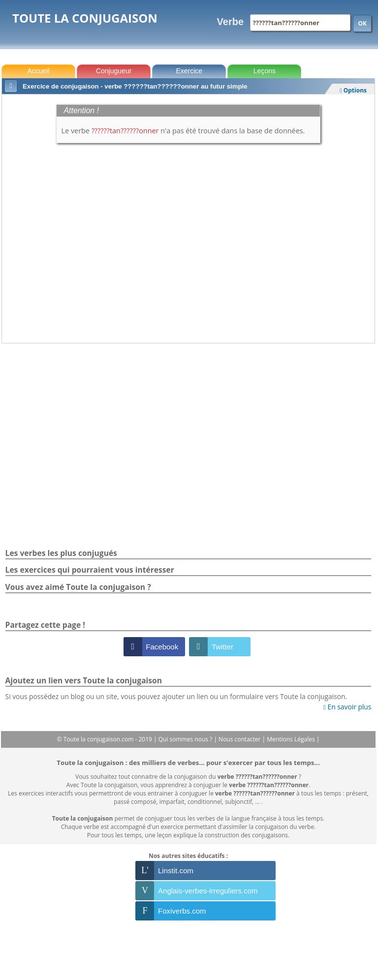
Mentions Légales (291, 739)
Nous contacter (240, 739)
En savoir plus (347, 707)
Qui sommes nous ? (186, 739)
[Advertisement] (188, 370)
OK (362, 23)
